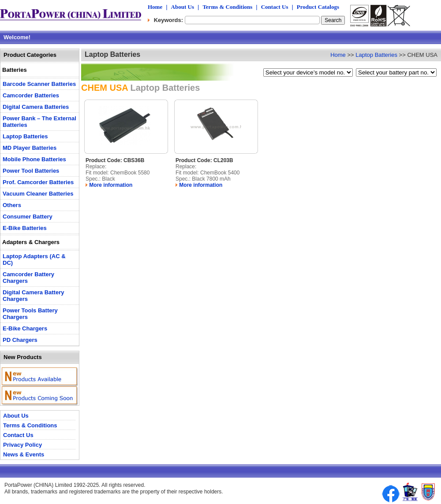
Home (155, 7)
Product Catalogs (318, 7)
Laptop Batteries (376, 55)
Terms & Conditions (227, 7)
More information (109, 185)
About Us (183, 7)
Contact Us (275, 7)
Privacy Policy (22, 445)
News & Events (24, 454)
